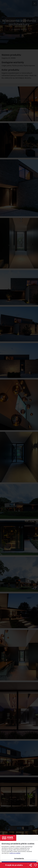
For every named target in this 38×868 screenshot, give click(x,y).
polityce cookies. (15, 853)
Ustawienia (19, 859)
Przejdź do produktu (14, 865)
